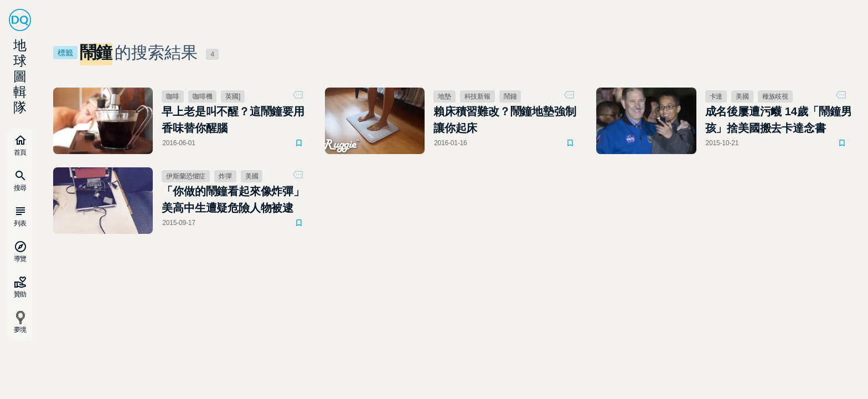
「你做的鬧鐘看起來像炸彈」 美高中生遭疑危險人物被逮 (233, 199)
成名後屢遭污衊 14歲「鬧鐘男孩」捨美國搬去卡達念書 (779, 120)
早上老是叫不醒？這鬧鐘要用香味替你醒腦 (233, 120)
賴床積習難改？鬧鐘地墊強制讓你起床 (505, 120)
